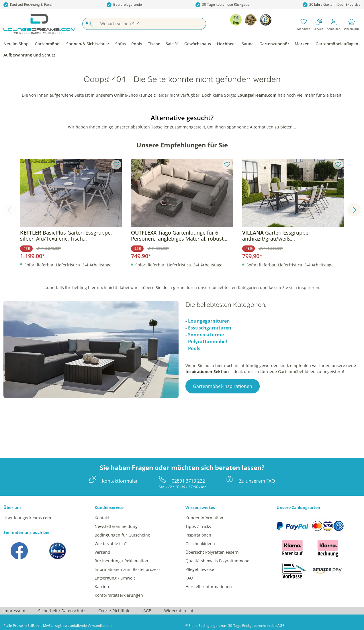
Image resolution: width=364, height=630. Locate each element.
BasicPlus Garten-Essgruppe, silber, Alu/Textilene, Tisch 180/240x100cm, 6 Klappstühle (66, 236)
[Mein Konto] (334, 24)
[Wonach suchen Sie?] (151, 24)
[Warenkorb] (351, 24)
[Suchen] (89, 24)
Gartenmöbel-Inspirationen (223, 386)
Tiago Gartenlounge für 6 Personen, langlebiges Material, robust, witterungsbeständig (178, 236)
